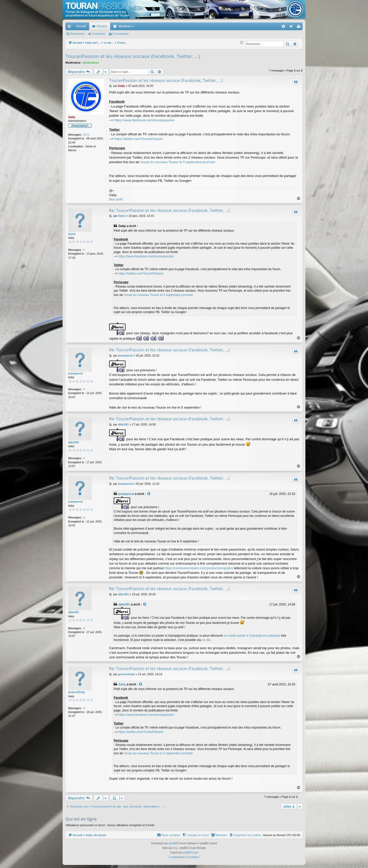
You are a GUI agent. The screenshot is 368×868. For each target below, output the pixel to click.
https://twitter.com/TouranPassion (139, 139)
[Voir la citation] (149, 494)
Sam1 (72, 234)
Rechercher (77, 34)
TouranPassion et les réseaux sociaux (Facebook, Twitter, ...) (133, 56)
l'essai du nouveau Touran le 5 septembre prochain (178, 162)
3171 (86, 135)
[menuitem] (266, 26)
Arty (175, 848)
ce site (206, 640)
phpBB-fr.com (191, 853)
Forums (102, 26)
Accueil (81, 26)
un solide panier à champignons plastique (252, 636)
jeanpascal (75, 373)
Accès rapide (70, 27)
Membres (125, 26)
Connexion (99, 34)
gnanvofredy (77, 692)
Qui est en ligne (81, 819)
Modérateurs (91, 63)
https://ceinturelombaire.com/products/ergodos (199, 568)
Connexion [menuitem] (292, 27)
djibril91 (74, 442)
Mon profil (116, 199)
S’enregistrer (121, 34)
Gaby (72, 117)
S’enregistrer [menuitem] (300, 27)
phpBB (172, 843)
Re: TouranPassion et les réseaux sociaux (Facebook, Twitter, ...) (169, 210)
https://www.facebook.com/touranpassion (144, 120)
